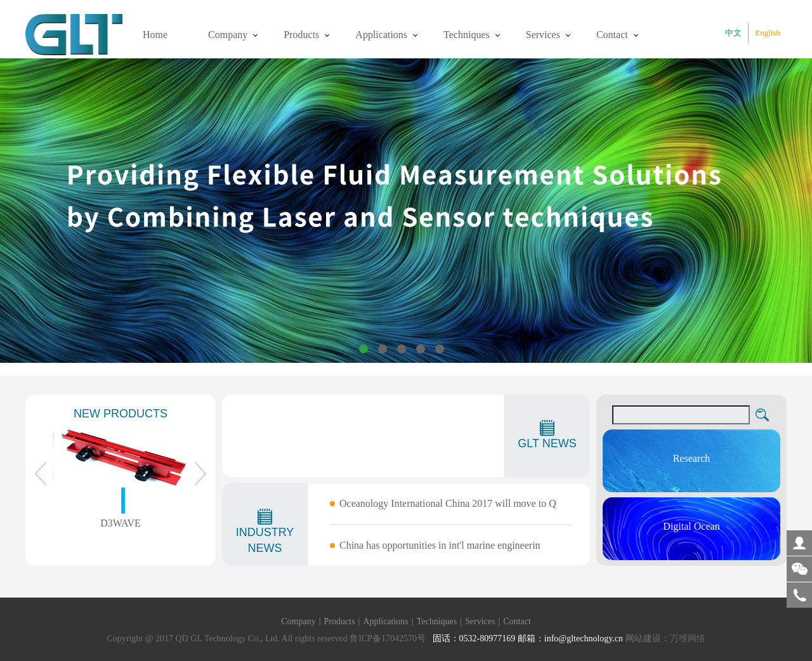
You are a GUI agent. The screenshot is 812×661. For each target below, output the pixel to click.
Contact (612, 35)
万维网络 (688, 638)
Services (543, 35)
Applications (381, 35)
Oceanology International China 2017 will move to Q (448, 503)
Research (692, 458)
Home (155, 35)
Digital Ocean (691, 526)
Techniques (467, 35)
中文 (733, 33)
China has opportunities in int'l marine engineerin (440, 545)
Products (301, 35)
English (768, 33)
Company (228, 35)
